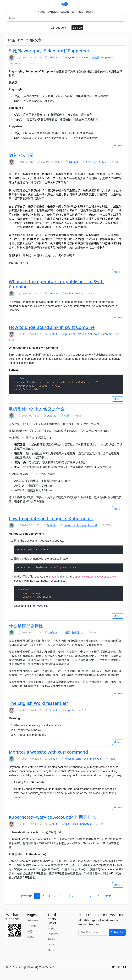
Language (58, 28)
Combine (78, 293)
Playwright (72, 57)
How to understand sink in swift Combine (52, 327)
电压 (66, 415)
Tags (80, 12)
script (79, 759)
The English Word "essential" (38, 703)
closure (82, 334)
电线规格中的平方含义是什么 (37, 409)
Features (32, 920)
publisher (71, 334)
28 (91, 896)
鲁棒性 (76, 632)
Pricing (31, 926)
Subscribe (117, 932)
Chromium (15, 63)
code (98, 759)
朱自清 (97, 162)
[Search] (66, 18)
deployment (80, 525)
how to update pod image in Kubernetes (51, 518)
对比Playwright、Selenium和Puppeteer (49, 51)
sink (90, 334)
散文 (104, 162)
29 (99, 896)
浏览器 (95, 57)
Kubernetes (84, 824)
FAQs (30, 931)
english (70, 710)
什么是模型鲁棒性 (26, 626)
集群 (68, 824)
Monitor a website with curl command (48, 752)
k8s (74, 824)
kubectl (93, 525)
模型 (68, 632)
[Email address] (94, 932)
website (70, 759)
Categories (67, 12)
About (31, 937)
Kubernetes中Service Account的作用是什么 (52, 817)
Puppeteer (107, 57)
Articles (53, 12)
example (89, 759)
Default (53, 57)
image (67, 525)
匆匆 (89, 162)
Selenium (85, 57)
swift (68, 293)
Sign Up (77, 28)
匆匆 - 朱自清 (21, 155)
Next (108, 896)
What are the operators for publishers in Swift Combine (56, 284)
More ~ (118, 145)
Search (90, 12)
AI (82, 632)
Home (42, 12)
